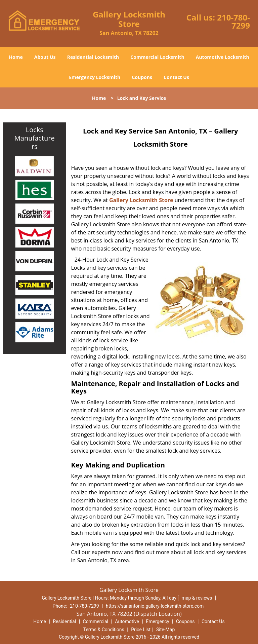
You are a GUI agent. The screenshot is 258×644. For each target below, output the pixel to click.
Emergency (157, 621)
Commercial (96, 621)
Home (16, 57)
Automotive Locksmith (223, 57)
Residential (64, 621)
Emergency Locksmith (95, 77)
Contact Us (176, 77)
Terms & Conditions (104, 630)
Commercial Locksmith (157, 57)
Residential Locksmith (93, 57)
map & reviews (198, 598)
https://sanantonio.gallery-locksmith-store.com (155, 606)
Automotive (127, 621)
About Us (45, 57)
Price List (141, 630)
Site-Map (165, 630)
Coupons (142, 77)
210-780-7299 (233, 21)
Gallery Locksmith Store (141, 200)
